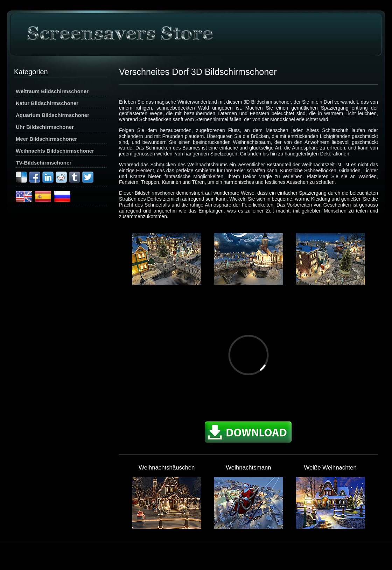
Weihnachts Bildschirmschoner (55, 151)
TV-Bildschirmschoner (44, 163)
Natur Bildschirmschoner (47, 103)
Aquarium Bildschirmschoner (52, 115)
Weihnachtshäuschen (167, 468)
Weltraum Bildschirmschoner (52, 91)
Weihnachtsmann (248, 468)
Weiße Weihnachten (330, 468)
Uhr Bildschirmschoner (45, 127)
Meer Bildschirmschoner (46, 139)
